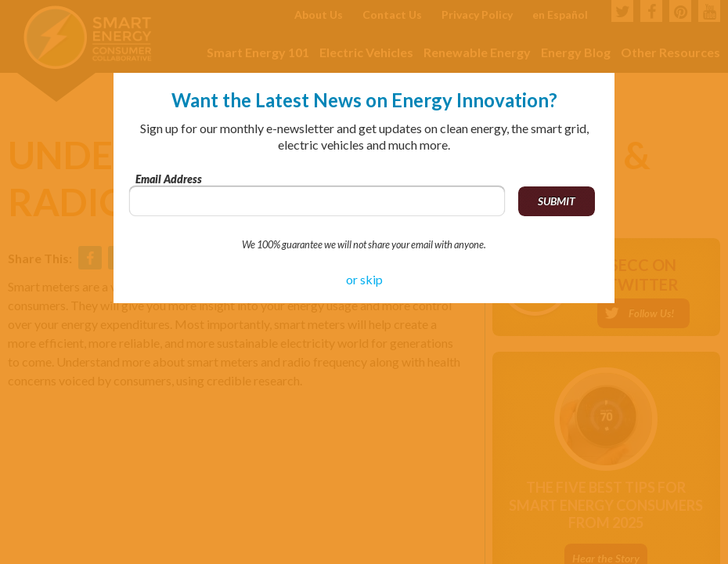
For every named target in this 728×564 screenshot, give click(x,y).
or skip (364, 279)
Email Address (169, 179)
